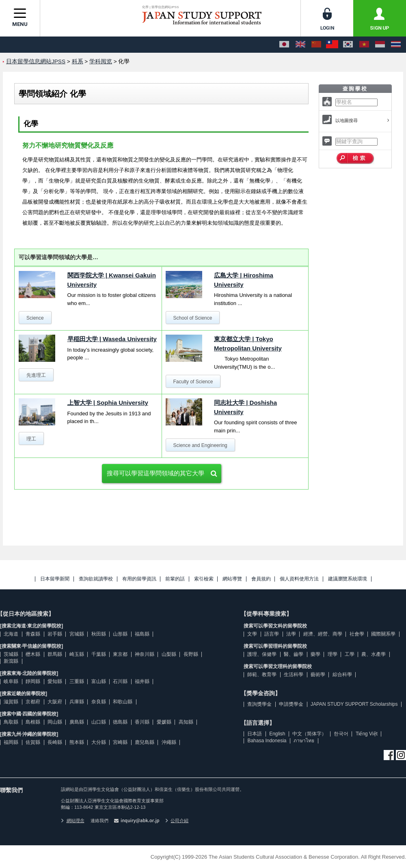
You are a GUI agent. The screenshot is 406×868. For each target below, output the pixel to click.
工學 (350, 654)
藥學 (315, 654)
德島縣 (120, 722)
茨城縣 (11, 654)
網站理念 (73, 821)
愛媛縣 (164, 722)
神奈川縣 (145, 654)
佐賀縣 (33, 742)
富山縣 (99, 681)
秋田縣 (99, 634)
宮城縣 (77, 634)
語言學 (272, 634)
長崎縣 (55, 742)
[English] (300, 45)
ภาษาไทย (304, 741)
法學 (291, 634)
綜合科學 (342, 675)
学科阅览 (101, 61)
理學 (333, 654)
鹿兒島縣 (145, 742)
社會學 (357, 634)
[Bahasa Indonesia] (380, 45)
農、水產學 (374, 654)
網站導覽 (232, 579)
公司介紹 (177, 821)
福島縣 (142, 634)
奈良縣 (99, 702)
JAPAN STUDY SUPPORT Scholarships (354, 704)
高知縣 (186, 722)
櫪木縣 (33, 654)
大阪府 (55, 702)
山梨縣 (169, 654)
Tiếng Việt (367, 734)
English (277, 734)
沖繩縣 (169, 742)
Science (35, 318)
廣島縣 (77, 722)
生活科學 (294, 675)
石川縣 (120, 681)
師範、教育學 (262, 675)
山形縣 (120, 634)
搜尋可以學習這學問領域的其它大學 (155, 473)
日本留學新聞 (55, 579)
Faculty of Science (193, 382)
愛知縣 (55, 681)
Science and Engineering (200, 445)
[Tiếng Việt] (364, 45)
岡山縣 (55, 722)
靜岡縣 (33, 681)
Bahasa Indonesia (267, 741)
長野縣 (191, 654)
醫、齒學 (294, 654)
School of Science (192, 318)
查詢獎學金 (259, 704)
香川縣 (142, 722)
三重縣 (77, 681)
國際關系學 (383, 634)
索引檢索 (204, 579)
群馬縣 (55, 654)
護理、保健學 (262, 654)
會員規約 (261, 579)
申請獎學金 (291, 704)
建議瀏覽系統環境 (348, 579)
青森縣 (33, 634)
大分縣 (99, 742)
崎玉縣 (77, 654)
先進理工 (36, 375)
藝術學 (318, 675)
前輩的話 (175, 579)
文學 (252, 634)
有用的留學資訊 (139, 579)
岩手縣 (55, 634)
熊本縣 (77, 742)
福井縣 (142, 681)
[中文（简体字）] (316, 45)
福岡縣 (11, 742)
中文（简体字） (309, 734)
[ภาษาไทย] (396, 45)
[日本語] (284, 45)
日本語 (255, 734)
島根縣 (33, 722)
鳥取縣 (11, 722)
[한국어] (348, 45)
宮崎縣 (120, 742)
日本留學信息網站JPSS (36, 61)
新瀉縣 (11, 661)
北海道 (11, 634)
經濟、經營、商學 (323, 634)
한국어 (341, 734)
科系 (78, 61)
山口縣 (99, 722)
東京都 (120, 654)
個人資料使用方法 (299, 579)
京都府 (33, 702)
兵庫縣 (77, 702)
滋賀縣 (11, 702)
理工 (31, 439)
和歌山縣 (123, 702)
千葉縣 (99, 654)
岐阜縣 (11, 681)
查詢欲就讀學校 (96, 579)
